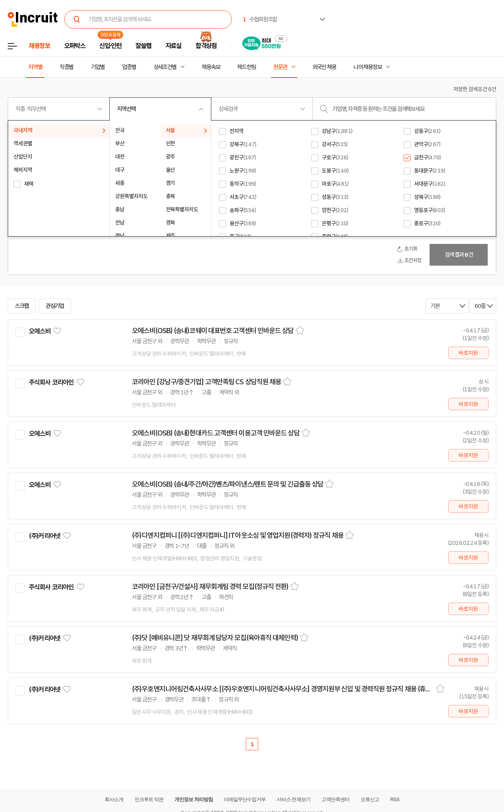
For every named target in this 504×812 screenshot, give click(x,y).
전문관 (280, 67)
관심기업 (55, 306)
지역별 (35, 67)
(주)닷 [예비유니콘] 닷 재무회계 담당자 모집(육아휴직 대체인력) (215, 638)
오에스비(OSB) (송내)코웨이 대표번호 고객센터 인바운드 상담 (213, 331)
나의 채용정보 (368, 67)
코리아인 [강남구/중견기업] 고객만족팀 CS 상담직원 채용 (206, 382)
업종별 (129, 67)
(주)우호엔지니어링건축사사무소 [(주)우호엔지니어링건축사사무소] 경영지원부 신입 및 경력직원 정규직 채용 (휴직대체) (283, 689)
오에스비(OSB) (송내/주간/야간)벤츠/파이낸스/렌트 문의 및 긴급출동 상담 (228, 484)
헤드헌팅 (247, 67)
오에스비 (40, 331)
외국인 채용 (324, 67)
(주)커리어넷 (45, 536)
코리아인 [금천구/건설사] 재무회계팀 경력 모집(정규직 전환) (210, 587)
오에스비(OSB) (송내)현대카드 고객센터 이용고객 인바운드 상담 (216, 433)
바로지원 (468, 353)
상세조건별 (165, 67)
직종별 (67, 67)
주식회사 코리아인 (51, 382)
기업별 (98, 67)
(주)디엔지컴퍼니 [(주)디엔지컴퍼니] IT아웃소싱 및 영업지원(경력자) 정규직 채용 (238, 536)
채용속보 (211, 67)
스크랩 (22, 306)
